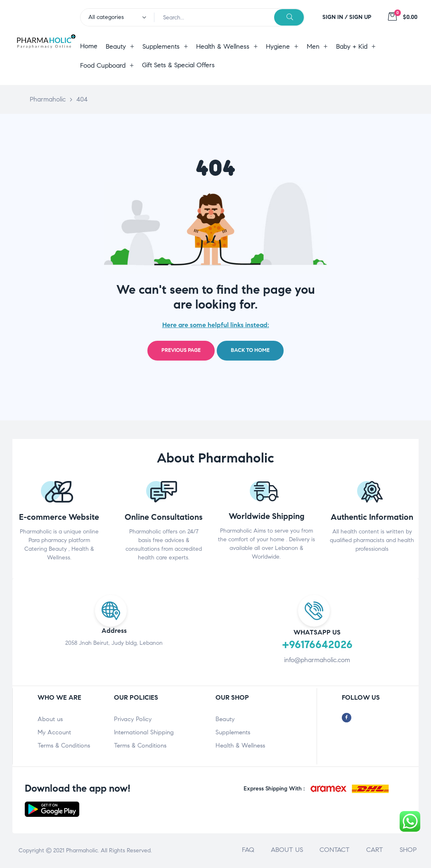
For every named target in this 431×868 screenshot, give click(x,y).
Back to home (250, 350)
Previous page (181, 350)
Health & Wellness (240, 745)
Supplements (233, 732)
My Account (54, 732)
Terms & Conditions (64, 745)
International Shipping (144, 732)
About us (50, 719)
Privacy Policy (133, 719)
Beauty (225, 719)
